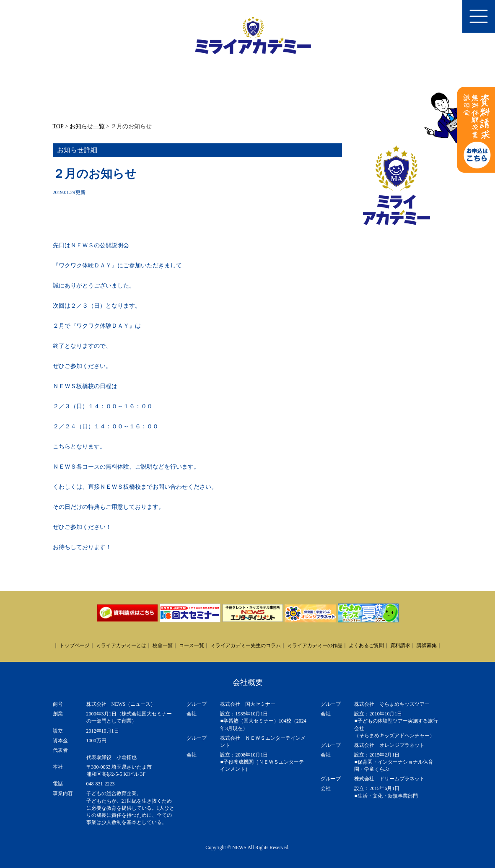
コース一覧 (192, 645)
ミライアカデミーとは (121, 645)
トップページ (75, 645)
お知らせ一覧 (87, 126)
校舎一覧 (163, 645)
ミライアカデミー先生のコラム (246, 645)
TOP (58, 126)
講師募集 (427, 645)
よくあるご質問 (366, 645)
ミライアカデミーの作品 (315, 645)
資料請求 (400, 645)
